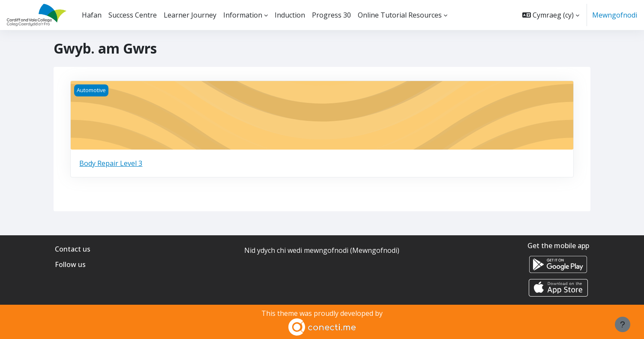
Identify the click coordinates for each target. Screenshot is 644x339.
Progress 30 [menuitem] (331, 15)
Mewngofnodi (615, 15)
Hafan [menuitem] (92, 15)
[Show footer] (623, 324)
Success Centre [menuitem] (133, 15)
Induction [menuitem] (290, 15)
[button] (551, 15)
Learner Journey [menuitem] (190, 15)
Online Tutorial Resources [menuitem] (400, 15)
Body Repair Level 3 (111, 163)
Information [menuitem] (243, 15)
